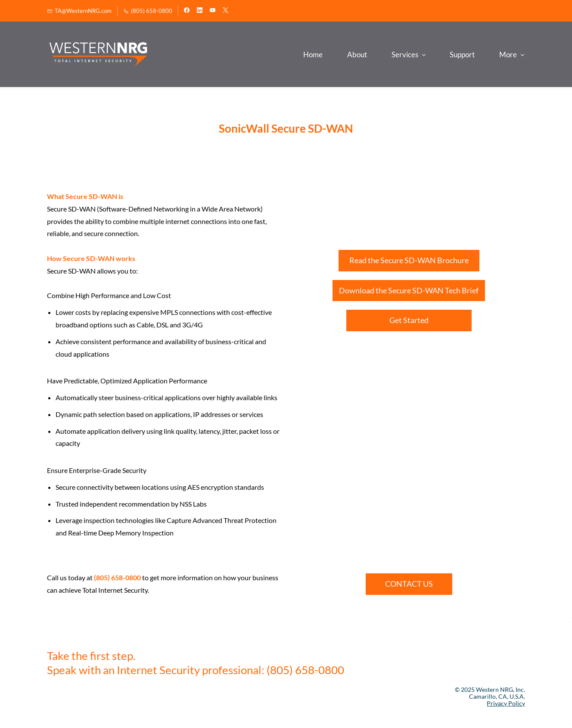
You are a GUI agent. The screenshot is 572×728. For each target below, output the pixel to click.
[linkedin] (200, 11)
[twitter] (225, 11)
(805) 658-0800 (117, 578)
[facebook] (187, 11)
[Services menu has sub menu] (323, 54)
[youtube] (213, 11)
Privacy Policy (506, 703)
